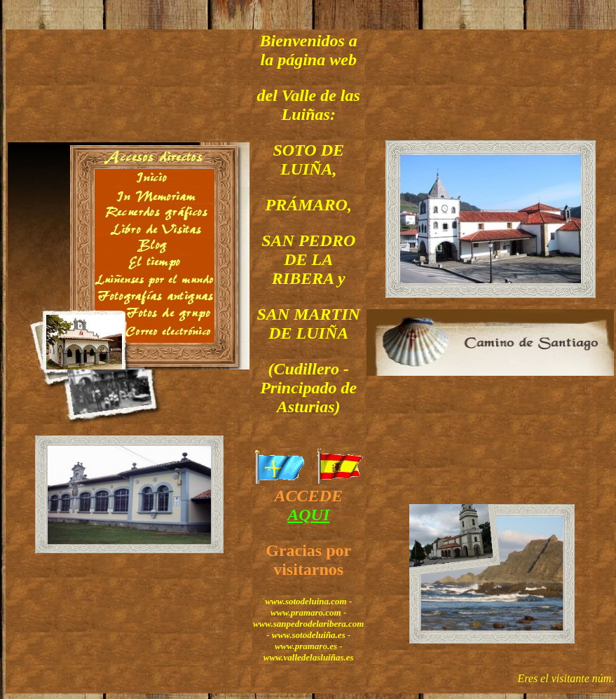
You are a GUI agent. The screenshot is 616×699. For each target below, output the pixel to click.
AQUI (308, 515)
